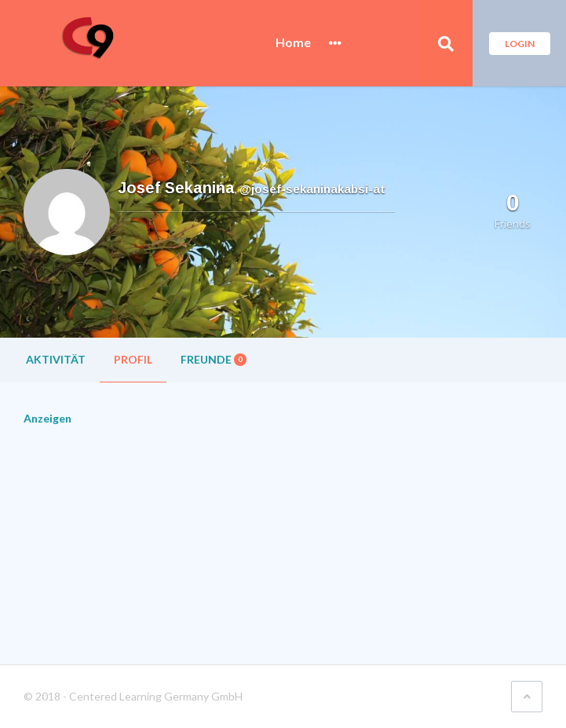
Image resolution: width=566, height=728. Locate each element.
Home (293, 43)
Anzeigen (47, 418)
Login (520, 44)
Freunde (214, 359)
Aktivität (56, 359)
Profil (133, 359)
